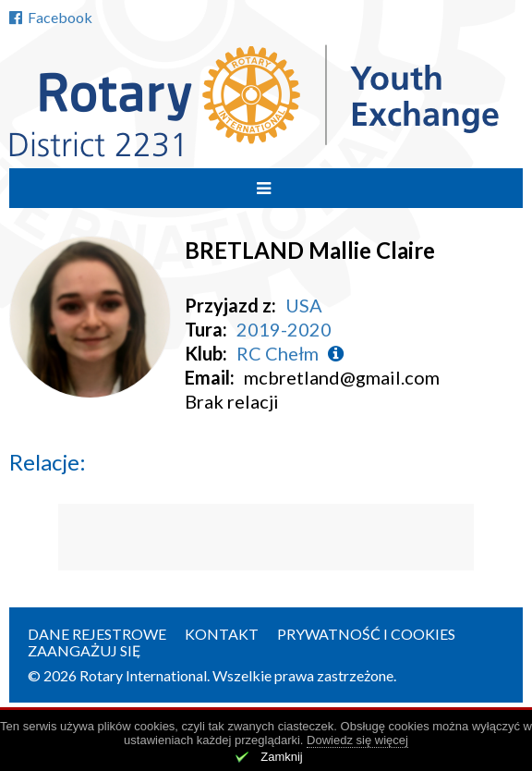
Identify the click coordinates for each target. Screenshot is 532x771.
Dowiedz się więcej (357, 740)
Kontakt (222, 634)
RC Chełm (278, 353)
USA (304, 305)
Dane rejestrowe (97, 634)
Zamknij (282, 757)
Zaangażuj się (85, 650)
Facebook (51, 17)
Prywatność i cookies (366, 634)
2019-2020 (284, 329)
